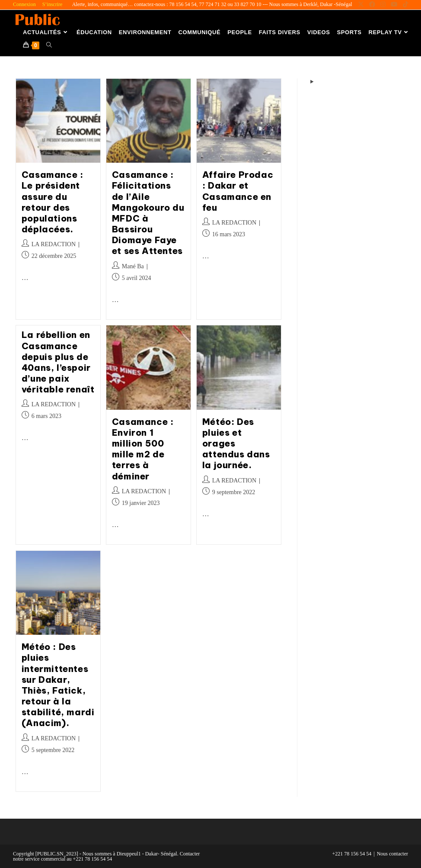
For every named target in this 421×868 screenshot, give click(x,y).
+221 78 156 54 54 (352, 854)
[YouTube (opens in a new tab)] (394, 5)
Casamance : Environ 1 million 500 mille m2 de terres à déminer (143, 449)
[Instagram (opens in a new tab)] (383, 5)
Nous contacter (392, 854)
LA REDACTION (54, 244)
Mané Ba (133, 266)
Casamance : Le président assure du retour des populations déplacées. (53, 202)
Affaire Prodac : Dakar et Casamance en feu (238, 191)
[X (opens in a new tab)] (361, 5)
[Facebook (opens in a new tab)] (372, 5)
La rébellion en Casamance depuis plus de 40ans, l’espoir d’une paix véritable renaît (58, 362)
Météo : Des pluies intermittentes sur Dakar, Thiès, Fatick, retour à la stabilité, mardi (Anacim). (58, 685)
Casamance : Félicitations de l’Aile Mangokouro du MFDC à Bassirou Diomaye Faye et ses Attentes (148, 213)
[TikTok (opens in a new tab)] (404, 5)
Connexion (24, 4)
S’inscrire (53, 4)
